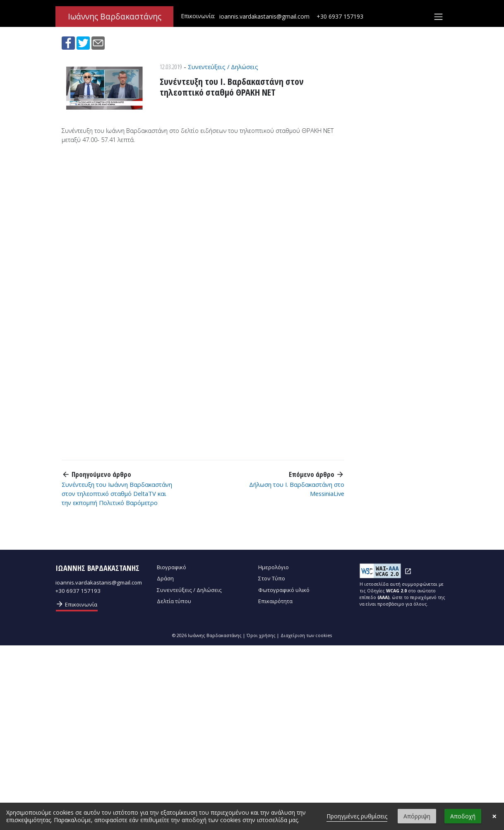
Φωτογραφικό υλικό (284, 590)
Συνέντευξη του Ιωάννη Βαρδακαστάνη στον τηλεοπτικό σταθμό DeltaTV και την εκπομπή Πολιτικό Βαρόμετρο (117, 493)
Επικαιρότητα (275, 601)
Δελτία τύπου (174, 601)
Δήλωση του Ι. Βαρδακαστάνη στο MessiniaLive (297, 489)
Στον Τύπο (272, 578)
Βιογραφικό (172, 567)
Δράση (165, 578)
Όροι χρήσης (261, 635)
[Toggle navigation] (438, 17)
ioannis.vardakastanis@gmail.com (264, 16)
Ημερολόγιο (274, 567)
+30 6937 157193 (340, 16)
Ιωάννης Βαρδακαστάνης (115, 17)
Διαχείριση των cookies (306, 635)
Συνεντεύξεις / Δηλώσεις (223, 67)
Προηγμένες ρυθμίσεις (357, 816)
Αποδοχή (463, 816)
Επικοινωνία (76, 604)
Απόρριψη (417, 816)
